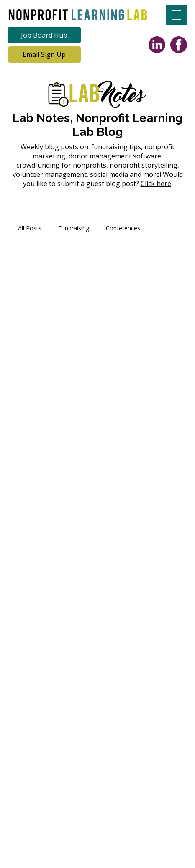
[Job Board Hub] (45, 35)
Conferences (123, 228)
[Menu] (177, 15)
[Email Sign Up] (45, 55)
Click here (156, 184)
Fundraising (74, 228)
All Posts (30, 228)
